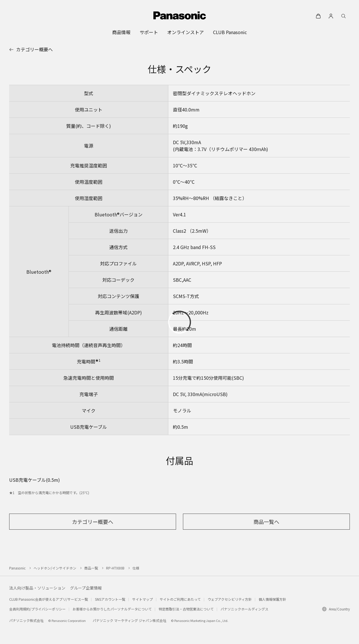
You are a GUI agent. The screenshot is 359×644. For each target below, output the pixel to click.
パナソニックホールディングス (244, 609)
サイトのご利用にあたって (180, 599)
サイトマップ (143, 599)
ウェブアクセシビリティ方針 (230, 599)
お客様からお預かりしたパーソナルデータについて (112, 609)
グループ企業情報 (86, 588)
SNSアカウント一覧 (110, 599)
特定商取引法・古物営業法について (186, 609)
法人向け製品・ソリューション (37, 588)
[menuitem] (121, 32)
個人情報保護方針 (272, 599)
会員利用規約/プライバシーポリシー (37, 609)
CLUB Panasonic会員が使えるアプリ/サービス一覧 (49, 599)
